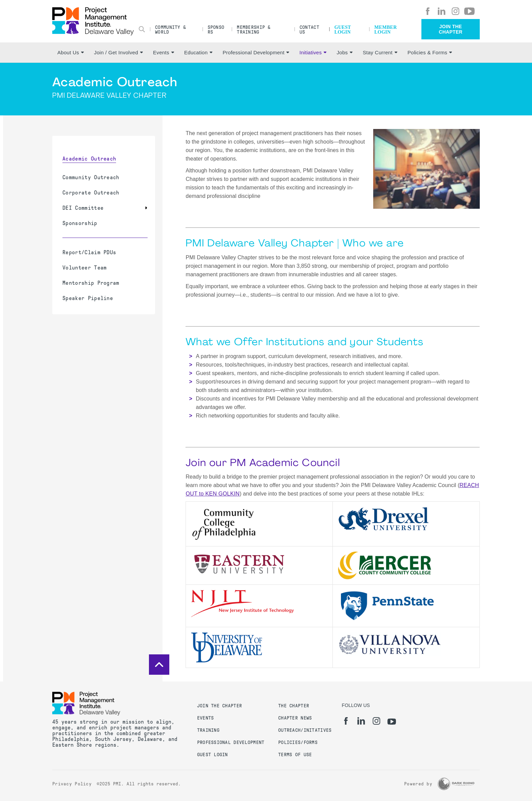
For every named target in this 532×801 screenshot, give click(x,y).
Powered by (418, 784)
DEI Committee (83, 208)
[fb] (428, 11)
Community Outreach (91, 177)
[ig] (455, 11)
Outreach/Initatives (305, 730)
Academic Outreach (89, 159)
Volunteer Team (84, 268)
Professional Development (256, 52)
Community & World (170, 30)
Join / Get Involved (118, 52)
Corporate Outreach (91, 193)
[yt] (469, 11)
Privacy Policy (72, 784)
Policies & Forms (430, 52)
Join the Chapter (451, 29)
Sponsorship (80, 223)
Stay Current (380, 52)
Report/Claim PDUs (89, 252)
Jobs (345, 52)
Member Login (385, 30)
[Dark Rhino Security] (456, 784)
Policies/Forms (298, 742)
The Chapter (294, 706)
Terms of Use (295, 755)
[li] (442, 11)
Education (198, 52)
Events (164, 52)
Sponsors (216, 30)
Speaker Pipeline (88, 298)
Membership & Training (254, 30)
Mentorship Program (91, 283)
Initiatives (313, 52)
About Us (71, 52)
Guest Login (343, 30)
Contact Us (309, 30)
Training (208, 730)
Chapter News (295, 718)
